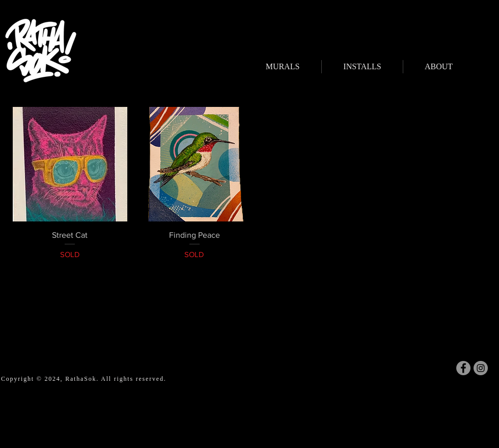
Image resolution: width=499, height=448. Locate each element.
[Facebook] (463, 368)
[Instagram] (481, 368)
